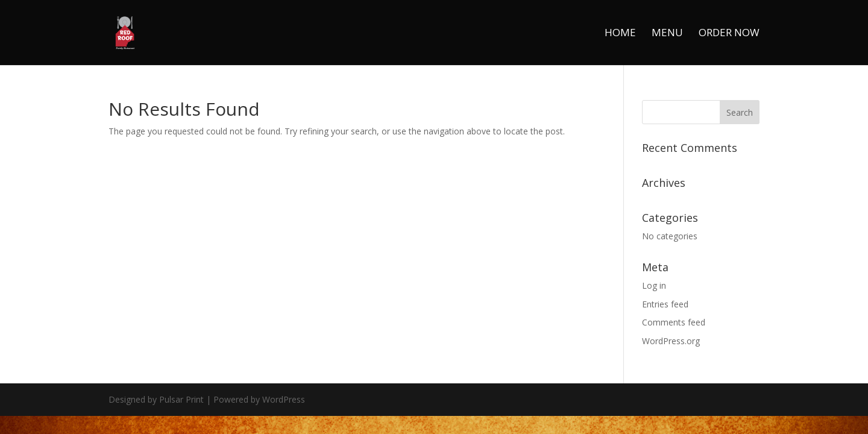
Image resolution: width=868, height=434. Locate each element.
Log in (654, 285)
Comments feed (674, 322)
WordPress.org (671, 341)
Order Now (729, 34)
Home (620, 34)
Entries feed (665, 304)
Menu (667, 34)
